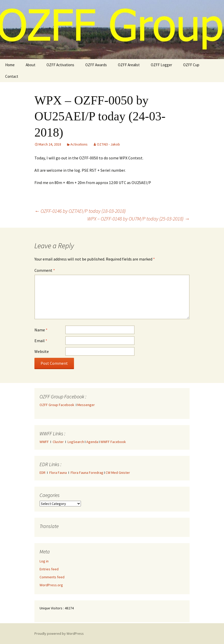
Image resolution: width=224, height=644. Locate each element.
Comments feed (52, 577)
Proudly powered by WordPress (59, 633)
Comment (45, 270)
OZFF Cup (191, 65)
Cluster (58, 442)
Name (41, 330)
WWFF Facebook (113, 442)
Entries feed (49, 569)
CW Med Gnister (118, 473)
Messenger (86, 405)
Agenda (92, 442)
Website (42, 351)
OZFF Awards (96, 65)
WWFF (44, 442)
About (31, 65)
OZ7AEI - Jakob (108, 144)
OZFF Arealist (129, 65)
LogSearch (76, 442)
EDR (43, 473)
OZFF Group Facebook (58, 405)
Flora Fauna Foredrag (87, 473)
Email (41, 341)
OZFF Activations (60, 65)
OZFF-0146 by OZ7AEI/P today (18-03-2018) (80, 211)
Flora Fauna (58, 473)
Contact (12, 76)
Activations (79, 144)
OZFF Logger (161, 65)
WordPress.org (51, 585)
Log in (44, 561)
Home (10, 65)
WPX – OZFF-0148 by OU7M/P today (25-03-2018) (138, 219)
